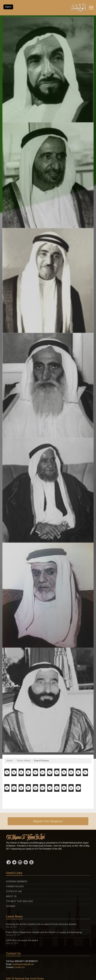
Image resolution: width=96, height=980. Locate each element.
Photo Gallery (23, 761)
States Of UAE (14, 891)
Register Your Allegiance (48, 821)
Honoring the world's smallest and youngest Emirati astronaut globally (41, 924)
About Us (11, 896)
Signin (8, 7)
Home (10, 761)
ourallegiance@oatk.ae (23, 964)
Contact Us (20, 967)
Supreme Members (17, 882)
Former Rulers (15, 886)
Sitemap (11, 906)
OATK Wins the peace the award (22, 940)
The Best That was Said (19, 901)
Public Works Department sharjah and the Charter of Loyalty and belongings (44, 932)
